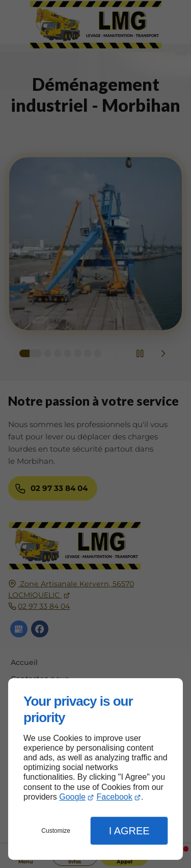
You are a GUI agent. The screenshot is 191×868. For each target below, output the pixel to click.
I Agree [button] (129, 831)
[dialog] (95, 769)
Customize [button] (56, 831)
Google (72, 797)
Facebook (114, 797)
